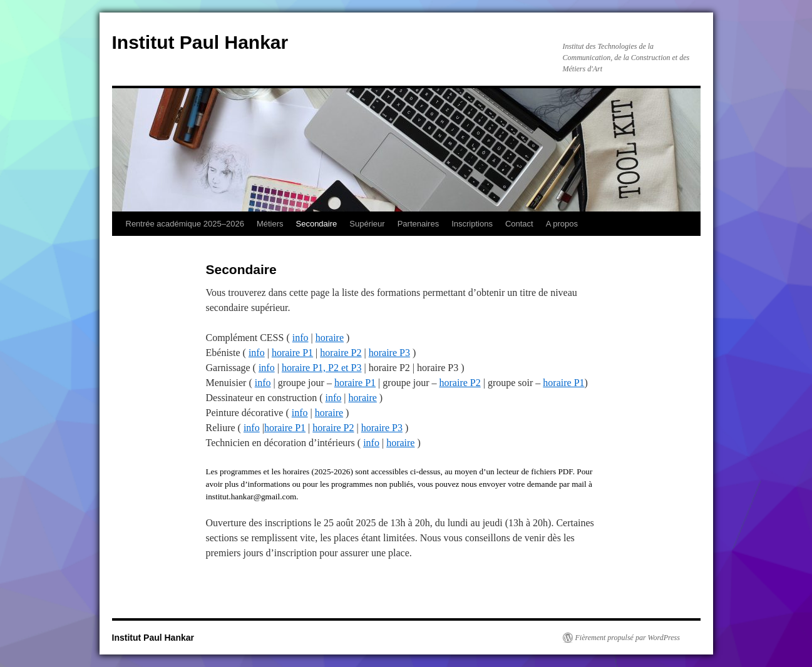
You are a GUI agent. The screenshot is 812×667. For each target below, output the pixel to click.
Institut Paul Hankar (200, 42)
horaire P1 (292, 353)
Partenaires (418, 224)
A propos (562, 224)
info (301, 338)
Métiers (270, 224)
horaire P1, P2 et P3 (322, 368)
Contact (519, 224)
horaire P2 (341, 353)
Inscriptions (472, 224)
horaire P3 (389, 353)
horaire (330, 338)
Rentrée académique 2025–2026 (185, 224)
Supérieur (367, 224)
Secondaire (317, 224)
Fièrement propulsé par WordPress (628, 638)
